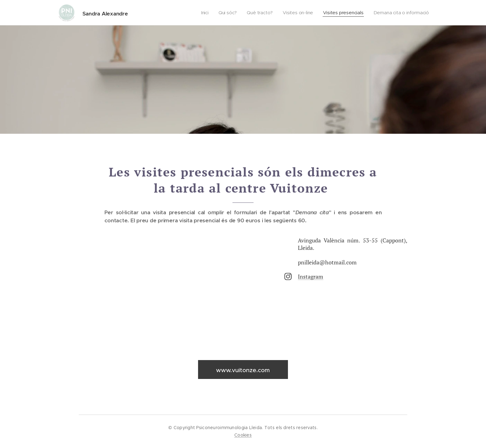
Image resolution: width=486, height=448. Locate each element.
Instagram (311, 276)
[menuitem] (203, 13)
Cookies (243, 435)
